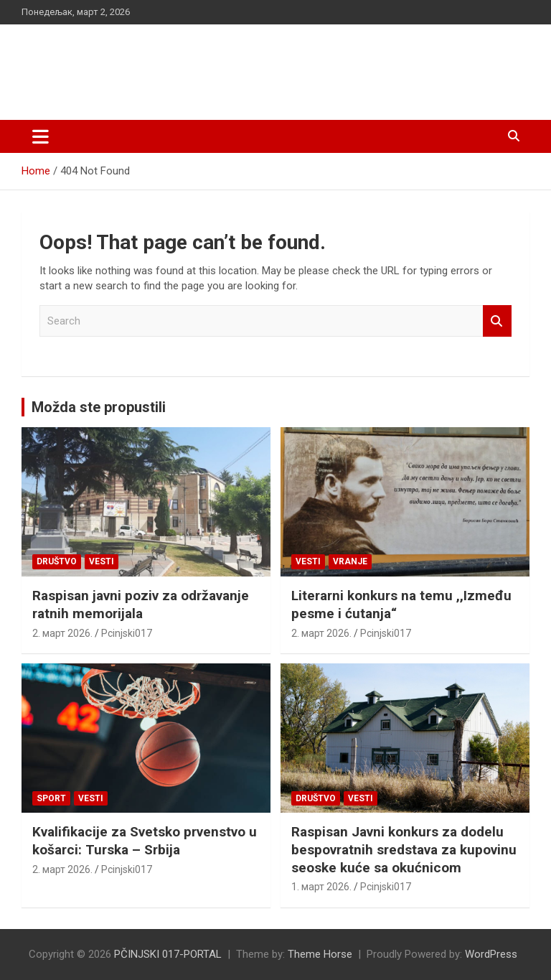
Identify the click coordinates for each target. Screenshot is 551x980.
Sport (51, 798)
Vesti (102, 561)
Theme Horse (320, 954)
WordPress (491, 954)
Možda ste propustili (99, 407)
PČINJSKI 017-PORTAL (173, 64)
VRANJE (350, 561)
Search (497, 321)
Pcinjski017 (127, 633)
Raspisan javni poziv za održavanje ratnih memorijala (141, 605)
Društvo (57, 561)
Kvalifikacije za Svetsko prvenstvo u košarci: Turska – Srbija (145, 841)
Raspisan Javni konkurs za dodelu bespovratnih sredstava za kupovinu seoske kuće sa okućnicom (404, 849)
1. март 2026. (321, 887)
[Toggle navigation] (41, 136)
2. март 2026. (62, 633)
